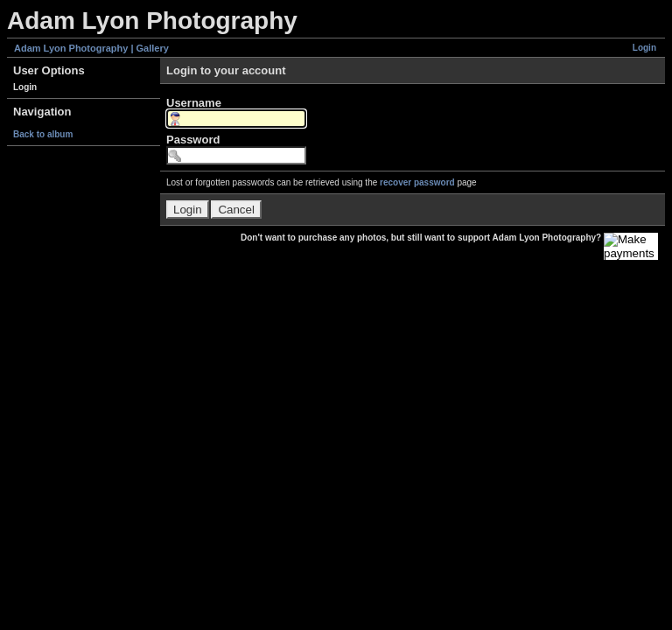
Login (644, 48)
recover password (417, 182)
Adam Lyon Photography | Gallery (91, 48)
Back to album (43, 134)
